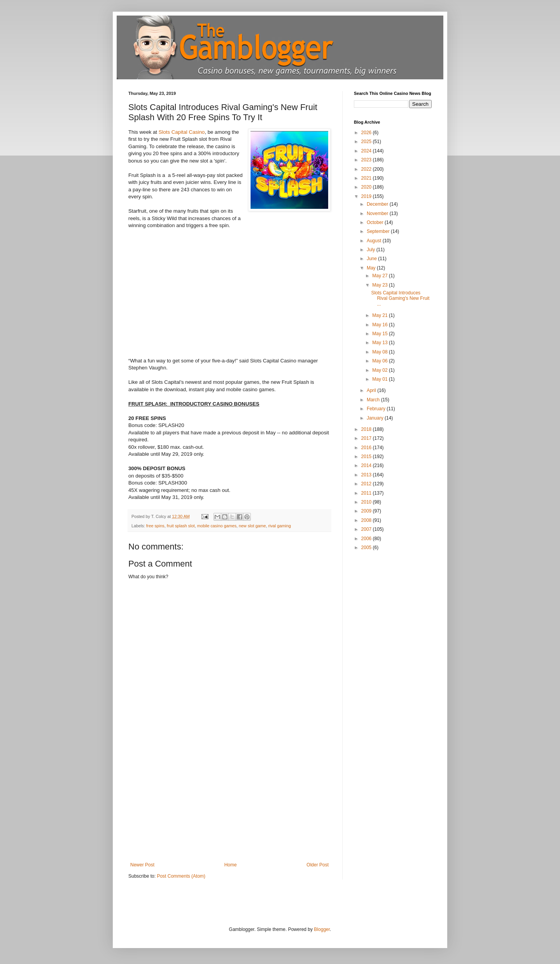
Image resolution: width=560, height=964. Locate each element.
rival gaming (280, 526)
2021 (367, 178)
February (377, 409)
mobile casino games (217, 526)
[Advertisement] (229, 804)
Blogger (322, 929)
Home (231, 865)
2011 (367, 493)
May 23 (381, 285)
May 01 (381, 379)
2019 (367, 196)
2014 (367, 465)
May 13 (381, 343)
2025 (367, 142)
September (379, 231)
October (376, 222)
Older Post (318, 865)
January (376, 418)
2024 (367, 151)
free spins (155, 526)
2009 (367, 511)
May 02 (381, 370)
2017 (367, 438)
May (372, 268)
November (378, 213)
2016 (367, 448)
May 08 (381, 352)
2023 (367, 160)
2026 (367, 133)
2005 (367, 548)
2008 (367, 520)
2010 (367, 502)
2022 (367, 169)
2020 (367, 187)
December (378, 204)
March (374, 400)
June (372, 259)
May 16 (381, 325)
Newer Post (142, 865)
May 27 (381, 276)
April (372, 390)
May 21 (381, 315)
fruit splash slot (181, 526)
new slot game (252, 526)
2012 (367, 484)
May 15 (381, 334)
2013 (367, 475)
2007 (367, 529)
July (372, 250)
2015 (367, 457)
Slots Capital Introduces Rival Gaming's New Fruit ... (400, 298)
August (375, 241)
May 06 (381, 361)
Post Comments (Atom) (181, 876)
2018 (367, 429)
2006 (367, 539)
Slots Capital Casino (182, 132)
